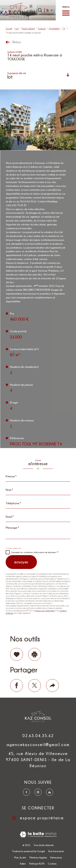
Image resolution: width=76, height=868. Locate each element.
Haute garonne (28, 28)
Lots (17, 28)
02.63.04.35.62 (38, 736)
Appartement (54, 28)
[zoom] (38, 120)
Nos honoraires (56, 851)
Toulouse (42, 28)
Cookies (52, 864)
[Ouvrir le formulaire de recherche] (40, 10)
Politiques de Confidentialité (45, 611)
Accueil (9, 28)
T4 (64, 28)
